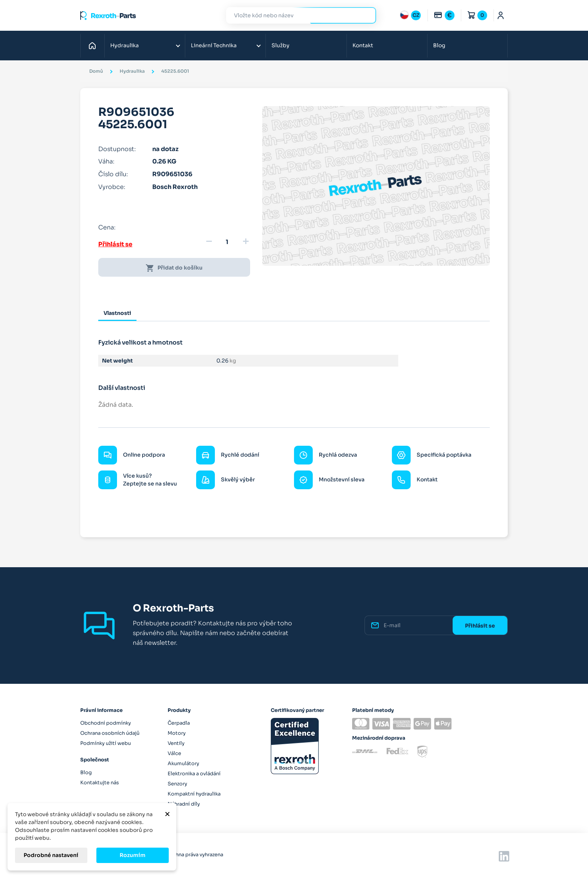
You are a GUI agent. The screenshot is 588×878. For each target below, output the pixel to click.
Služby (280, 45)
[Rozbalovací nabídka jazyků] (410, 15)
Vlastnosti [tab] (117, 313)
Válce (174, 753)
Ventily (176, 743)
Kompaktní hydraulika (194, 794)
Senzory (177, 784)
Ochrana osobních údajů (110, 733)
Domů (94, 45)
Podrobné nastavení (51, 855)
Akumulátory (183, 763)
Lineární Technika (214, 45)
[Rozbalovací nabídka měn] (444, 15)
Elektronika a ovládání (194, 774)
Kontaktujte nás (100, 783)
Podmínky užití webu (106, 743)
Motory (177, 733)
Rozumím (133, 855)
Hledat (366, 15)
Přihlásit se (115, 244)
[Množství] (227, 242)
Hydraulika (124, 45)
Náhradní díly (184, 804)
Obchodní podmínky (106, 723)
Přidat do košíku (174, 268)
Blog (439, 45)
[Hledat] (295, 16)
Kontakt (363, 45)
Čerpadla (179, 723)
